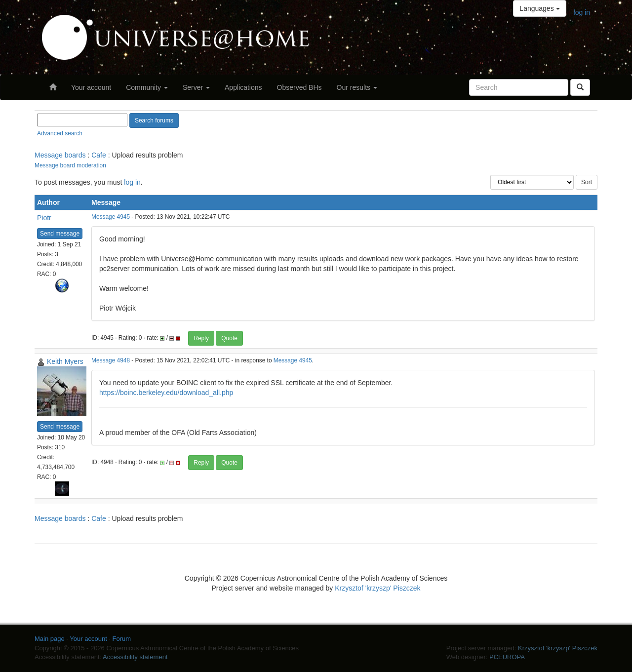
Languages (539, 8)
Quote (229, 338)
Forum (122, 639)
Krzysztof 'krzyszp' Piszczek (377, 588)
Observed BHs (299, 87)
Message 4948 (111, 360)
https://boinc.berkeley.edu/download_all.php (166, 393)
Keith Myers (65, 361)
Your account (91, 87)
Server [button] (196, 87)
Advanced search (60, 133)
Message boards (60, 155)
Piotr (44, 218)
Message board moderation (70, 165)
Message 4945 (111, 217)
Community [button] (147, 87)
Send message (60, 234)
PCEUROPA (507, 657)
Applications (243, 87)
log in (582, 12)
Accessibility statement (135, 657)
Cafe (99, 155)
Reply (201, 338)
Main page (50, 639)
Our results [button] (357, 87)
